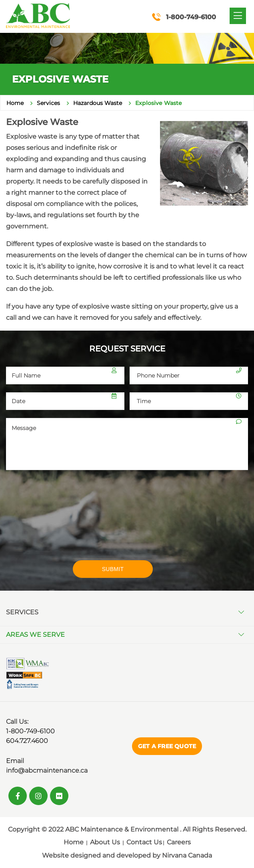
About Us (105, 842)
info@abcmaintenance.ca (47, 770)
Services (48, 103)
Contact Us (144, 842)
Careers (179, 842)
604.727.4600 (27, 741)
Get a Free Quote (167, 746)
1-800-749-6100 (30, 731)
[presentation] (65, 520)
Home (15, 103)
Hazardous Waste (98, 103)
